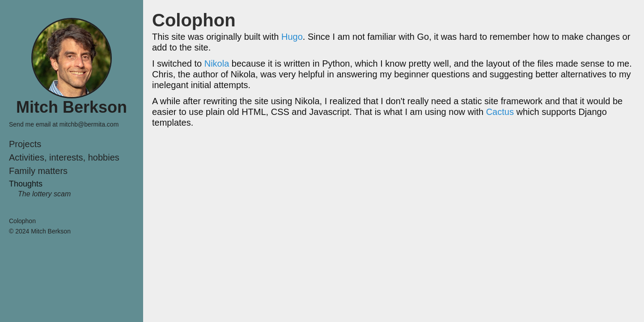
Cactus (500, 112)
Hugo (292, 37)
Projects (25, 144)
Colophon (22, 221)
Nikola (217, 64)
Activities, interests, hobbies (64, 157)
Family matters (38, 171)
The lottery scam (44, 194)
